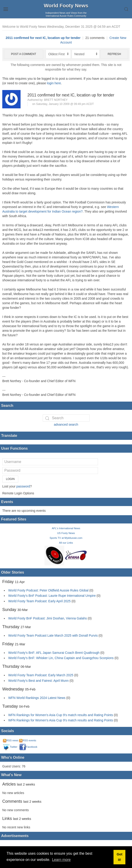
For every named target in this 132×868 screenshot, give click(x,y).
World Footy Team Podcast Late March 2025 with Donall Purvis (53, 635)
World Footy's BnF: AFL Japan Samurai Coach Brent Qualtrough (54, 653)
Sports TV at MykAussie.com (66, 538)
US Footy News (66, 533)
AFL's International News (66, 528)
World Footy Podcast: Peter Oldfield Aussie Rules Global (48, 590)
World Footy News (66, 6)
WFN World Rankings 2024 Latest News (37, 698)
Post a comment (24, 54)
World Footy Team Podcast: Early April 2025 (39, 601)
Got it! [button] (120, 857)
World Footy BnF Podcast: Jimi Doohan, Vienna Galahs (48, 618)
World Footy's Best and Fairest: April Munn (38, 681)
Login (10, 479)
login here (54, 83)
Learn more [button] (61, 860)
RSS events (28, 740)
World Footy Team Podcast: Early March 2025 (41, 675)
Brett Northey (56, 100)
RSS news (11, 740)
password (23, 486)
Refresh (114, 54)
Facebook (28, 747)
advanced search (66, 424)
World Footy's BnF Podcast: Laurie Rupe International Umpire (52, 596)
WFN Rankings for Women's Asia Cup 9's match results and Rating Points (61, 715)
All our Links (66, 543)
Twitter (10, 747)
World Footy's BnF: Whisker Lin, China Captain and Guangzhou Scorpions (61, 658)
